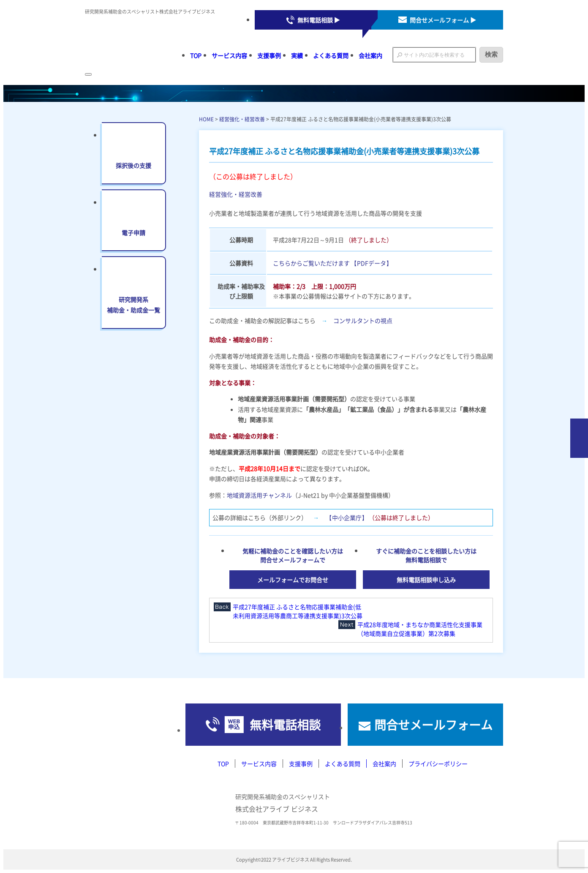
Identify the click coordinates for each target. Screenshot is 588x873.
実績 (297, 55)
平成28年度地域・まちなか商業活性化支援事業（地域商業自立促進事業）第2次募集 (420, 629)
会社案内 (370, 55)
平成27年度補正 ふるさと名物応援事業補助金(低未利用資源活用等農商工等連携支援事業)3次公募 (298, 611)
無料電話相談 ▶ (319, 20)
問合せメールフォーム (433, 725)
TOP (196, 55)
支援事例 (269, 55)
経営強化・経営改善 (242, 119)
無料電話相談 (285, 725)
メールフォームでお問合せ (293, 580)
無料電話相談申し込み (426, 580)
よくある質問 (331, 55)
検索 (491, 54)
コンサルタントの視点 (363, 320)
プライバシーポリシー (438, 764)
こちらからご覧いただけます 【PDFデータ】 (332, 263)
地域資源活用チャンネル (259, 495)
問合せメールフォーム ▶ (443, 20)
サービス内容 (229, 55)
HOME (206, 119)
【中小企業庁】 (347, 517)
